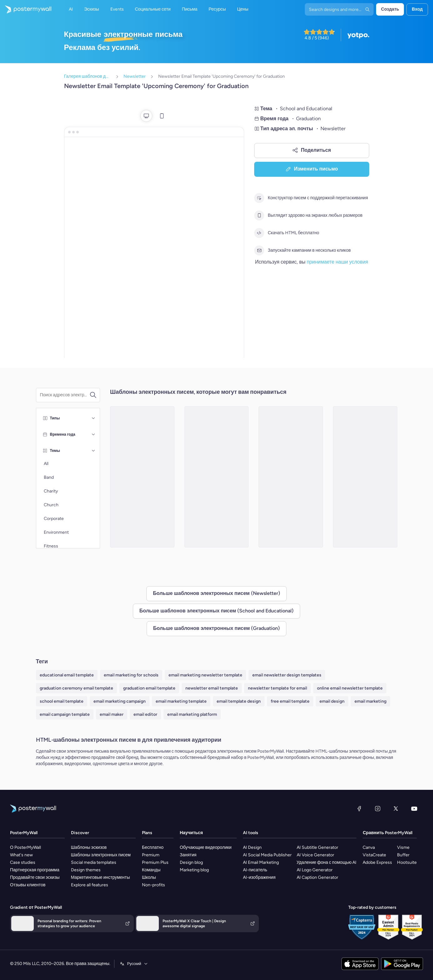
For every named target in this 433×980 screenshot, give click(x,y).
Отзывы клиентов (28, 885)
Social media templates (94, 862)
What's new (21, 855)
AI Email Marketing (261, 862)
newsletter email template (212, 688)
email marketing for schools (131, 675)
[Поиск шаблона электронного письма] (65, 395)
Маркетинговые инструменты (101, 877)
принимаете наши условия (337, 262)
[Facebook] (359, 809)
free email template (290, 701)
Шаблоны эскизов (89, 847)
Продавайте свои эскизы (35, 877)
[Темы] (93, 451)
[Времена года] (93, 434)
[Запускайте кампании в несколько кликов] (259, 250)
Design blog (191, 862)
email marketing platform (192, 714)
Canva (369, 847)
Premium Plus (155, 862)
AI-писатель (255, 870)
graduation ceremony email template (76, 688)
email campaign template (65, 714)
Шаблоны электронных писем (101, 855)
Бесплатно (153, 847)
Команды (151, 870)
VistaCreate (374, 855)
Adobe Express (377, 862)
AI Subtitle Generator (317, 847)
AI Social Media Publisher (267, 855)
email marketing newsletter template (205, 675)
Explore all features (90, 885)
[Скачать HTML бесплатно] (259, 233)
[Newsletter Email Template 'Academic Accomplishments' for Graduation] (142, 477)
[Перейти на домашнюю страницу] (26, 9)
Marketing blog (194, 870)
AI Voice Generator (315, 855)
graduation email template (149, 688)
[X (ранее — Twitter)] (396, 809)
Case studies (23, 862)
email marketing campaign (120, 701)
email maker (112, 714)
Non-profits (154, 885)
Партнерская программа (35, 870)
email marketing (370, 701)
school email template (62, 701)
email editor (145, 714)
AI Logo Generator (315, 870)
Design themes (86, 870)
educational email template (67, 675)
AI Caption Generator (317, 877)
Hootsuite (407, 862)
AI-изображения (259, 877)
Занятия (188, 855)
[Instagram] (378, 809)
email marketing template (181, 701)
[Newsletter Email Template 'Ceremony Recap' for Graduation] (291, 477)
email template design (239, 701)
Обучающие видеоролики (206, 847)
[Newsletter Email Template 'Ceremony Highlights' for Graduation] (217, 477)
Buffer (403, 855)
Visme (403, 847)
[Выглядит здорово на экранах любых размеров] (259, 215)
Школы (149, 877)
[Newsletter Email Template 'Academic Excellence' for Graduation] (365, 477)
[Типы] (93, 418)
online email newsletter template (350, 688)
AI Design (252, 847)
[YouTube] (414, 809)
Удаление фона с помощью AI (327, 862)
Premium (151, 855)
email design (332, 701)
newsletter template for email (277, 688)
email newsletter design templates (287, 675)
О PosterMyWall (25, 847)
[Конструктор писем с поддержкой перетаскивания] (259, 198)
